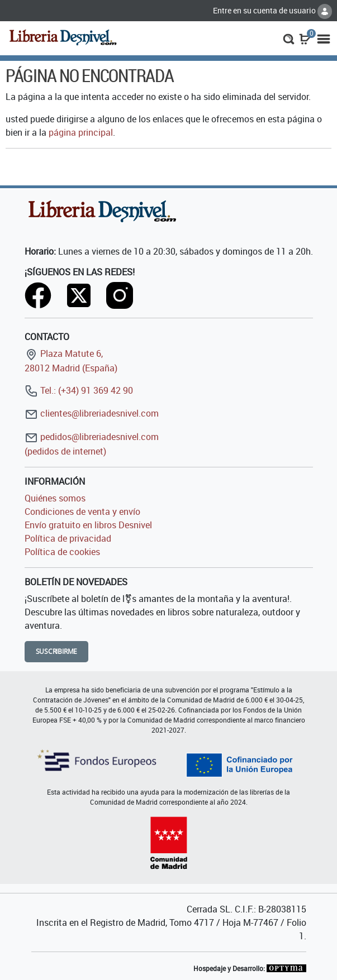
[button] (289, 38)
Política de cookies (62, 552)
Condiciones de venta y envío (82, 511)
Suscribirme (57, 651)
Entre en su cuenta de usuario (272, 10)
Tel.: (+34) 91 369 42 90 (79, 390)
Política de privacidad (68, 538)
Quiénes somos (55, 498)
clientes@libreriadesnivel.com (92, 413)
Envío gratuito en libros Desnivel (88, 525)
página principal (81, 132)
